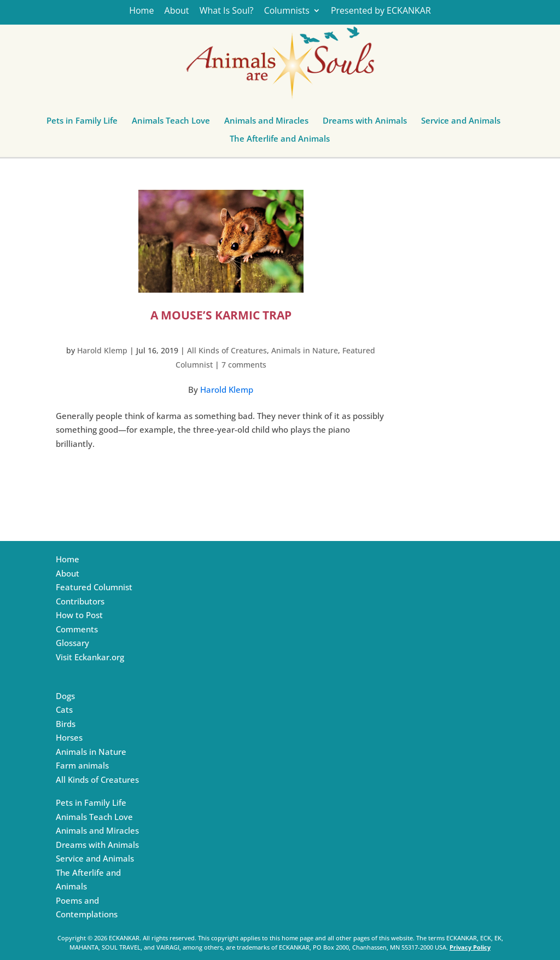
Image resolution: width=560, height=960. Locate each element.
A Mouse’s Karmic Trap (221, 315)
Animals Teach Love (171, 123)
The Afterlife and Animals (280, 141)
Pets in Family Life (82, 123)
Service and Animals (461, 123)
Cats (64, 709)
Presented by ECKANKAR (381, 11)
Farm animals (82, 765)
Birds (66, 724)
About (177, 11)
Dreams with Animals (365, 123)
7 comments (244, 365)
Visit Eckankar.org (90, 657)
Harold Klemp (102, 350)
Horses (69, 737)
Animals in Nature (305, 350)
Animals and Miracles (266, 123)
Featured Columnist (94, 587)
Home (141, 11)
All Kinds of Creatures (227, 350)
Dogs (65, 696)
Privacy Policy (470, 947)
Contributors (80, 601)
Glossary (72, 643)
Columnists (287, 11)
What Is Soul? (227, 11)
